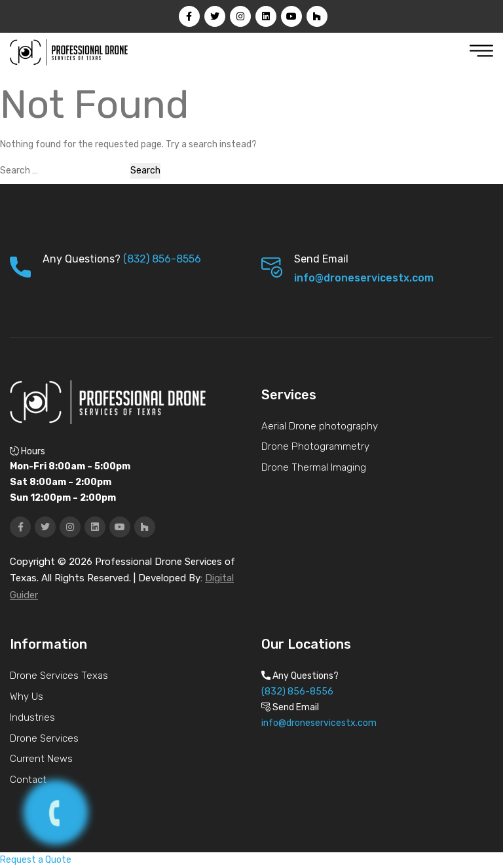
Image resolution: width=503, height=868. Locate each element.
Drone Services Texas (59, 676)
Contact (28, 780)
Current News (41, 759)
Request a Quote (36, 860)
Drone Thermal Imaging (314, 467)
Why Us (27, 696)
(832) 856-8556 (162, 259)
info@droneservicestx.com (364, 278)
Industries (32, 717)
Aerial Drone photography (320, 426)
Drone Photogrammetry (315, 446)
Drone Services (44, 738)
